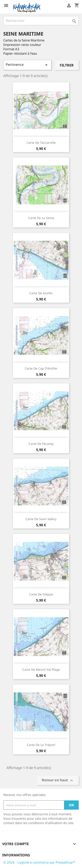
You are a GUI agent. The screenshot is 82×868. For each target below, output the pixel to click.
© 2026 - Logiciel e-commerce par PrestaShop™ (39, 862)
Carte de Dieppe (41, 594)
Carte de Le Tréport (41, 745)
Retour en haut (58, 781)
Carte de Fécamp (41, 444)
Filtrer (67, 65)
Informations (16, 855)
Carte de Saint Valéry (41, 519)
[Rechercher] (41, 21)
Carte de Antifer (41, 293)
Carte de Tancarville (41, 143)
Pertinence (27, 65)
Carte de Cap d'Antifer (41, 368)
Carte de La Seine (41, 218)
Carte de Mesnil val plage (41, 669)
